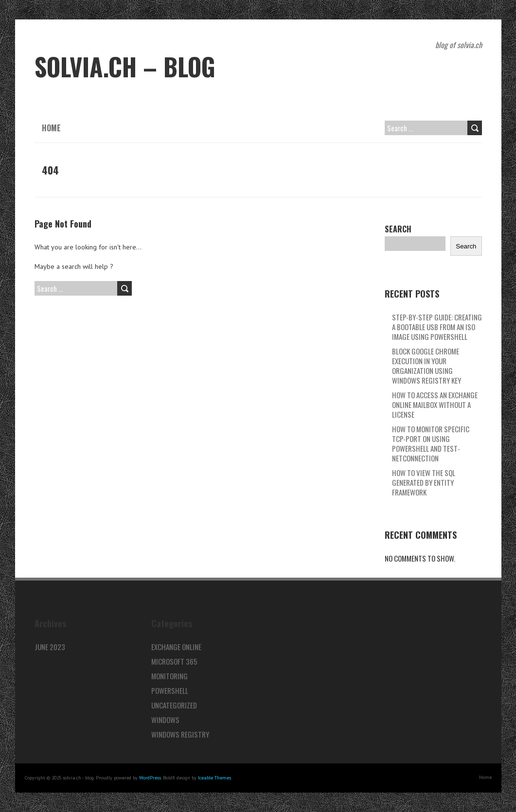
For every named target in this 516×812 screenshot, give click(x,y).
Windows (165, 720)
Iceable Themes (214, 778)
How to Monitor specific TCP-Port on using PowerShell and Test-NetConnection (431, 443)
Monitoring (169, 676)
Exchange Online (176, 647)
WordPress (150, 778)
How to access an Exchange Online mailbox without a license (435, 405)
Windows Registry (180, 734)
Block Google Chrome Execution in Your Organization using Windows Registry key (427, 366)
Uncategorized (174, 705)
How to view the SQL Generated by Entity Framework (424, 482)
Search (398, 229)
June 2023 (50, 647)
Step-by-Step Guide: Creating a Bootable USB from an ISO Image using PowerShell (437, 327)
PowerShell (170, 690)
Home (51, 128)
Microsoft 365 (174, 661)
